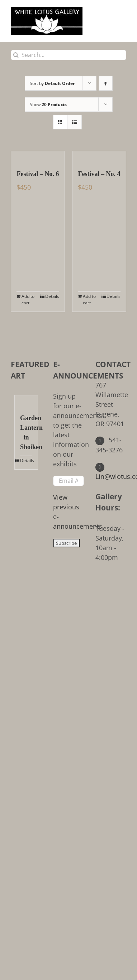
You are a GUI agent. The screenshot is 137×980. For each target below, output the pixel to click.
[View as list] (74, 122)
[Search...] (68, 55)
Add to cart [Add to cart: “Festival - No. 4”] (89, 299)
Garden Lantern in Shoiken (26, 432)
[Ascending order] (106, 83)
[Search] (16, 55)
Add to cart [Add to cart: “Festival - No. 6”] (28, 299)
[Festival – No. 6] (38, 157)
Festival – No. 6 (38, 174)
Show (48, 104)
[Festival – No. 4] (99, 157)
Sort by (52, 83)
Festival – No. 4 (99, 174)
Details (52, 296)
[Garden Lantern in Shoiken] (26, 401)
